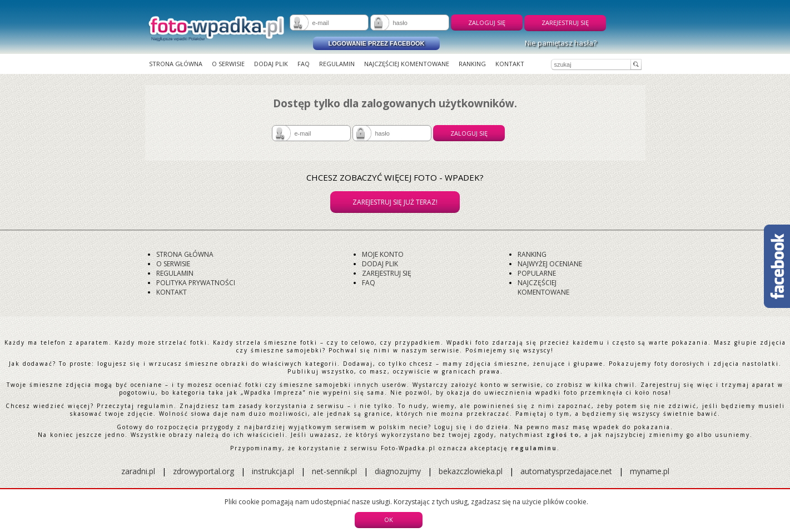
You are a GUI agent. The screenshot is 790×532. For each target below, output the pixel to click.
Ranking (472, 64)
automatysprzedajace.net (566, 471)
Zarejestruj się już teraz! (395, 202)
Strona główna (176, 64)
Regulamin (337, 64)
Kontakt (510, 64)
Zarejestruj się (565, 23)
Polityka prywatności (196, 283)
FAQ (304, 64)
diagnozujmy (399, 471)
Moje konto (383, 254)
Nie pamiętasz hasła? (561, 43)
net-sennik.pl (334, 471)
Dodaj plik (271, 64)
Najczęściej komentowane (407, 64)
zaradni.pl (138, 471)
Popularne (537, 273)
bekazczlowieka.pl (471, 471)
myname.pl (650, 471)
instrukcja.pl (273, 471)
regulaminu (534, 448)
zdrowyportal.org (203, 471)
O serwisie (228, 64)
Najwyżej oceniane (550, 264)
